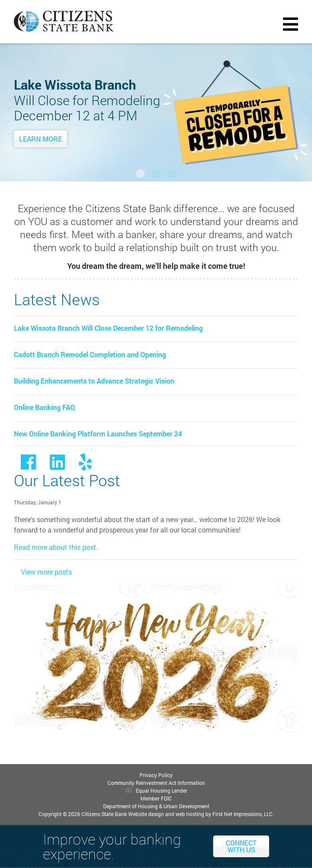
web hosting (190, 814)
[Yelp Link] (85, 466)
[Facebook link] (28, 466)
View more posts (46, 572)
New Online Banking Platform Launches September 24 (98, 434)
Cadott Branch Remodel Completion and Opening (90, 354)
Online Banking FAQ (44, 407)
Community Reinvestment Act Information (156, 783)
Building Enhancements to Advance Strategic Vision (94, 381)
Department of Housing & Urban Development (156, 806)
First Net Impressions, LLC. (243, 814)
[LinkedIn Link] (57, 466)
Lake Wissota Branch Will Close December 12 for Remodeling (108, 328)
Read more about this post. (56, 547)
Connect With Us (241, 846)
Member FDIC (156, 798)
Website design (146, 814)
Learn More (41, 139)
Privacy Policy (156, 775)
